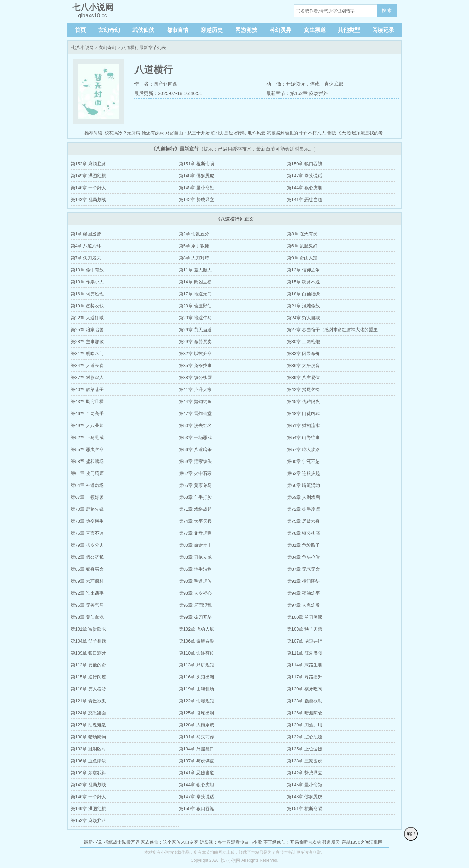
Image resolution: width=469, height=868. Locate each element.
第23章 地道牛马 (195, 318)
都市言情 (178, 30)
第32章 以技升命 (195, 354)
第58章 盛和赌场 (87, 461)
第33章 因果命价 (303, 354)
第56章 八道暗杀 (195, 449)
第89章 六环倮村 (87, 581)
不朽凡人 (317, 133)
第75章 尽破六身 (303, 521)
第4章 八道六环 (86, 246)
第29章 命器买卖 (195, 342)
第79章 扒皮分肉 (87, 545)
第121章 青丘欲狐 (88, 701)
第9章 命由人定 (302, 258)
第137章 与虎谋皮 (197, 761)
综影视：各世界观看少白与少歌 (231, 842)
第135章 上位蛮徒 (305, 749)
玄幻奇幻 (109, 30)
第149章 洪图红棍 (88, 176)
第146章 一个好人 (88, 188)
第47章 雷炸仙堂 (195, 413)
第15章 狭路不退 (303, 282)
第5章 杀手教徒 (194, 246)
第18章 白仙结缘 (303, 294)
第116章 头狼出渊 (197, 677)
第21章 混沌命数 (303, 306)
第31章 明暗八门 (87, 354)
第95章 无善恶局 (87, 605)
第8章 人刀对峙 (194, 258)
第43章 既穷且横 (87, 401)
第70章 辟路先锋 (87, 509)
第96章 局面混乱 (195, 605)
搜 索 (387, 10)
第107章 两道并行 (305, 641)
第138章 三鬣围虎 (305, 761)
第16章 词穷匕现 (87, 294)
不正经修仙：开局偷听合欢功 (292, 842)
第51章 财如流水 (303, 425)
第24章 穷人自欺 (303, 318)
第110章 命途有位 (197, 653)
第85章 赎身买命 (87, 569)
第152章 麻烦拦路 (88, 164)
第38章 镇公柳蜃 (195, 378)
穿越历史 (212, 30)
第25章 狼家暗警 (87, 330)
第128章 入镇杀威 (197, 725)
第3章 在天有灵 (302, 234)
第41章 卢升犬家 (195, 390)
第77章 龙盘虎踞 (195, 533)
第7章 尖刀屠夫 (86, 258)
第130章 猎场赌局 (88, 737)
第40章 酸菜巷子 (87, 390)
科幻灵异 (281, 30)
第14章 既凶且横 (195, 282)
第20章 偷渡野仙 (195, 306)
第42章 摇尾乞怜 (303, 390)
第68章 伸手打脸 (195, 497)
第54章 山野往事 (303, 437)
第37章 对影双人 (87, 378)
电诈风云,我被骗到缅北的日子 (277, 133)
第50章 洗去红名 (195, 425)
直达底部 (334, 84)
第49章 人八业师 (87, 425)
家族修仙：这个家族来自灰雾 (170, 842)
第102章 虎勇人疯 (197, 629)
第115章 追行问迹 (88, 677)
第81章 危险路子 (303, 545)
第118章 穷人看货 (88, 689)
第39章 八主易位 (303, 378)
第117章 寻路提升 (305, 677)
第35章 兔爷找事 (195, 366)
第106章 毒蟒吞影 (197, 641)
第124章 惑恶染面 (88, 713)
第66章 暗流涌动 (303, 485)
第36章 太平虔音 (303, 366)
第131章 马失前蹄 (197, 737)
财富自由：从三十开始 (187, 133)
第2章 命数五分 (194, 234)
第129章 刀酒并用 (305, 725)
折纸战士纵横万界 (122, 842)
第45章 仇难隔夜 (303, 401)
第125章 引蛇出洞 (197, 713)
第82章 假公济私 (87, 557)
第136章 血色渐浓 (88, 761)
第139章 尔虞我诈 (88, 773)
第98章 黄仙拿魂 (87, 617)
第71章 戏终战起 (195, 509)
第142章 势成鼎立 (197, 200)
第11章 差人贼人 (195, 270)
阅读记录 (383, 30)
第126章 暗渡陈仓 (305, 713)
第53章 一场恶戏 (195, 437)
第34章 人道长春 (87, 366)
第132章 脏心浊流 (305, 737)
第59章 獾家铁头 (195, 461)
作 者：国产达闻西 (156, 84)
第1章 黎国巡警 (86, 234)
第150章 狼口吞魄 (305, 164)
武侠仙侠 (143, 30)
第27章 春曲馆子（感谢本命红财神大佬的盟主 (332, 330)
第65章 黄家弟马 (195, 485)
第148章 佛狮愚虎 (197, 176)
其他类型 (349, 30)
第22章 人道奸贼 (87, 318)
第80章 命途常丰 (195, 545)
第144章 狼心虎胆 (305, 188)
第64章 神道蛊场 (87, 485)
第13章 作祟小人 (87, 282)
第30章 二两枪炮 (303, 342)
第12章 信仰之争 (303, 270)
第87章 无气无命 (303, 569)
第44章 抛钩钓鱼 (195, 401)
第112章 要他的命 (88, 665)
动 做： (276, 84)
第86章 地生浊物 (195, 569)
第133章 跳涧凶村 (88, 749)
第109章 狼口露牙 (88, 653)
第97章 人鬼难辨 (303, 605)
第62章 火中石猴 (195, 473)
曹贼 (331, 133)
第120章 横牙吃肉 (305, 689)
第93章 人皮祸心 (195, 593)
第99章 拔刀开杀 (195, 617)
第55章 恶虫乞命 (87, 449)
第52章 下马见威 (87, 437)
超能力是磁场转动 (229, 133)
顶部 (411, 834)
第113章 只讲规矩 (197, 665)
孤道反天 (331, 842)
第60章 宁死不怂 (303, 461)
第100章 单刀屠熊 (305, 617)
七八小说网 (83, 47)
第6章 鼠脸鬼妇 (302, 246)
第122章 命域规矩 (197, 701)
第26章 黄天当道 (195, 330)
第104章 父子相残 (88, 641)
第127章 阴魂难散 (88, 725)
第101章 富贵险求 (88, 629)
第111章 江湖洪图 (305, 653)
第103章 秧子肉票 (305, 629)
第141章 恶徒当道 (305, 200)
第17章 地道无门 (195, 294)
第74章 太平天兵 (195, 521)
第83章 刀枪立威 (195, 557)
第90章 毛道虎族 (195, 581)
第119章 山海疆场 (197, 689)
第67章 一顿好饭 (87, 497)
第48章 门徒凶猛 (303, 413)
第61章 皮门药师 (87, 473)
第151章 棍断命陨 (197, 164)
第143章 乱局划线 (88, 200)
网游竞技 (246, 30)
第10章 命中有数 (87, 270)
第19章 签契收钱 (87, 306)
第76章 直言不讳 (87, 533)
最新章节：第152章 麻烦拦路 (297, 93)
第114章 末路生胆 (305, 665)
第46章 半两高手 (87, 413)
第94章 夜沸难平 (303, 593)
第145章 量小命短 (197, 188)
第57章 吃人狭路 (303, 449)
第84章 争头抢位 (303, 557)
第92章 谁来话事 (87, 593)
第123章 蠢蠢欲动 (305, 701)
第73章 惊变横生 (87, 521)
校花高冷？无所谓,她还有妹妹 (134, 133)
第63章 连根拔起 (303, 473)
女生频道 (315, 30)
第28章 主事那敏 (87, 342)
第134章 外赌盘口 (197, 749)
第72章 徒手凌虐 (303, 509)
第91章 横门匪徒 (303, 581)
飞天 (341, 133)
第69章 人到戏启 (303, 497)
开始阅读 (296, 84)
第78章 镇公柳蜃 (303, 533)
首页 (80, 30)
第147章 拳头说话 (305, 176)
